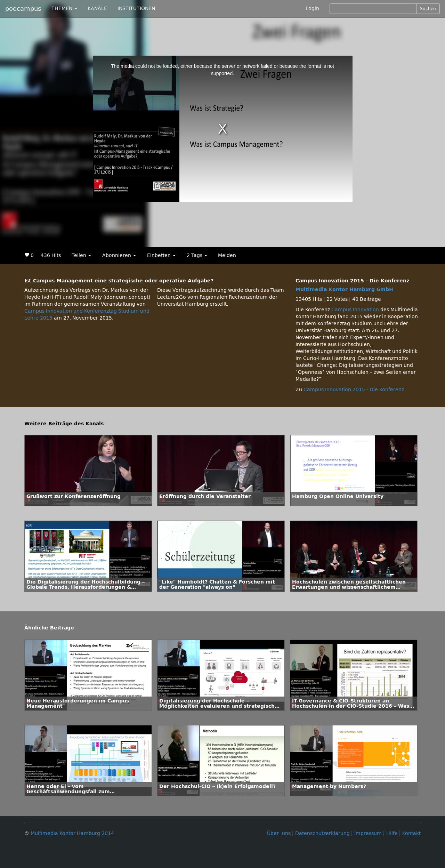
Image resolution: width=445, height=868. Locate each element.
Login (312, 9)
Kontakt (411, 833)
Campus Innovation (355, 310)
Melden (227, 255)
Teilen (81, 255)
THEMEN (64, 9)
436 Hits (51, 255)
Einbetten (161, 255)
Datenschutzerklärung (322, 833)
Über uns (279, 833)
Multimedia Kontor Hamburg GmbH (344, 290)
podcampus (23, 9)
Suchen (428, 9)
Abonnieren (119, 255)
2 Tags (197, 255)
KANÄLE (97, 9)
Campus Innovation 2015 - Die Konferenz (354, 390)
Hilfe (392, 833)
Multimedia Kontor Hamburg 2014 (72, 833)
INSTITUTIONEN (136, 9)
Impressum (368, 833)
